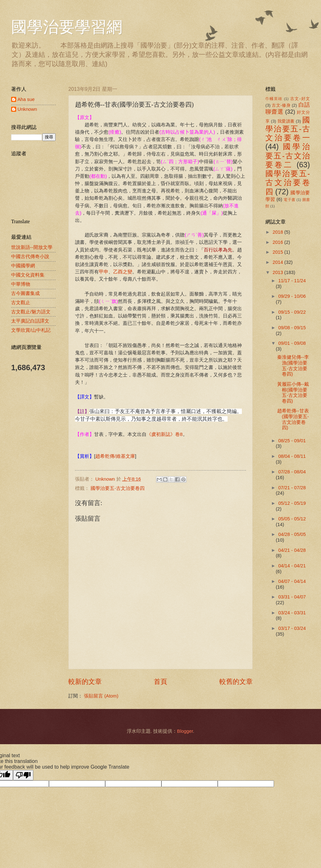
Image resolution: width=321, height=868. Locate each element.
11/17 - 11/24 (292, 281)
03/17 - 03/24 (292, 628)
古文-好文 (300, 99)
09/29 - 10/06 (292, 296)
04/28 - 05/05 (292, 534)
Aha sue (26, 99)
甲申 (104, 272)
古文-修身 (281, 105)
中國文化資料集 (28, 275)
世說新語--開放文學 (32, 247)
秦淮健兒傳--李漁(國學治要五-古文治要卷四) (293, 366)
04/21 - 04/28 (292, 550)
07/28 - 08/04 (292, 472)
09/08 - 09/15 (292, 328)
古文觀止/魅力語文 (31, 312)
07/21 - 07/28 (292, 488)
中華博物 (21, 284)
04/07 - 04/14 (292, 581)
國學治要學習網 (67, 27)
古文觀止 (21, 303)
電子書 (289, 200)
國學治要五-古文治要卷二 (288, 156)
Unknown (27, 109)
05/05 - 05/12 (292, 519)
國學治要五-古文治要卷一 (288, 129)
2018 (279, 232)
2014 (279, 262)
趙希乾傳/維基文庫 (115, 456)
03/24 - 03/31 (292, 613)
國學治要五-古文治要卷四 (118, 488)
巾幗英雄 (274, 99)
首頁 (160, 681)
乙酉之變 (123, 272)
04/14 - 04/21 (292, 566)
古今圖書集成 (25, 293)
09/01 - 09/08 (292, 343)
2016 (279, 242)
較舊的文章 (236, 681)
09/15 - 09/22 (292, 312)
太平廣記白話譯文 (30, 321)
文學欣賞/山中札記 (31, 330)
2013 (279, 272)
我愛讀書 (286, 121)
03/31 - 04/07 (292, 597)
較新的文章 (85, 681)
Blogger (185, 731)
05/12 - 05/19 (292, 503)
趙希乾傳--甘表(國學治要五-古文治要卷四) (293, 419)
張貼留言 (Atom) (101, 696)
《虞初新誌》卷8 (165, 434)
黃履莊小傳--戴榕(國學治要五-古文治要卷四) (293, 393)
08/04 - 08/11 (292, 456)
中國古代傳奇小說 (30, 257)
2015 (279, 252)
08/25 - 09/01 (292, 441)
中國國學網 (23, 266)
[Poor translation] (23, 775)
